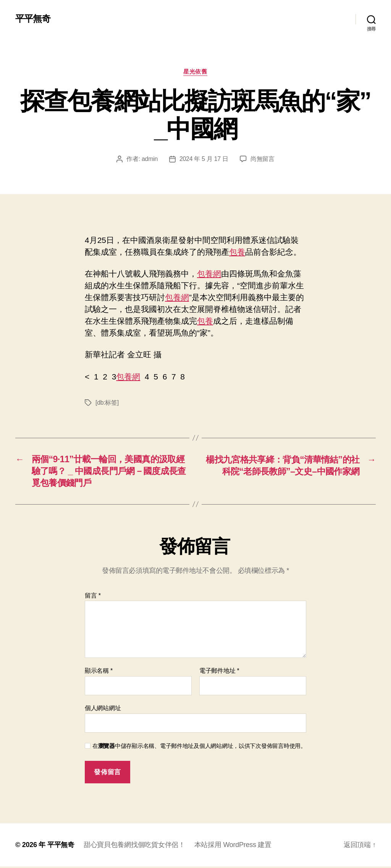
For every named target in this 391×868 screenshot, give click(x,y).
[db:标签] (107, 403)
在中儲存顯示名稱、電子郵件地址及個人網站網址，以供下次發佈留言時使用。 (199, 747)
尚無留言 (263, 159)
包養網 (209, 274)
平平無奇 (33, 19)
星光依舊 (195, 72)
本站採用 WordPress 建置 (233, 846)
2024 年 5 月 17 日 (204, 159)
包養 (237, 252)
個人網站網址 (103, 710)
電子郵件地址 (219, 672)
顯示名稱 (99, 672)
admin (150, 159)
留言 (93, 597)
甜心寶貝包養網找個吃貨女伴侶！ (134, 846)
